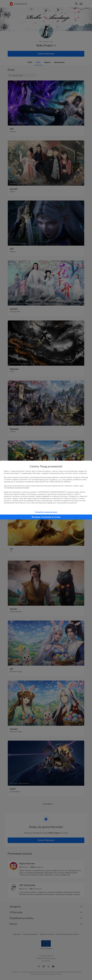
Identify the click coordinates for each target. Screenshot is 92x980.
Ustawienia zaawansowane (46, 512)
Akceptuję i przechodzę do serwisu (46, 517)
